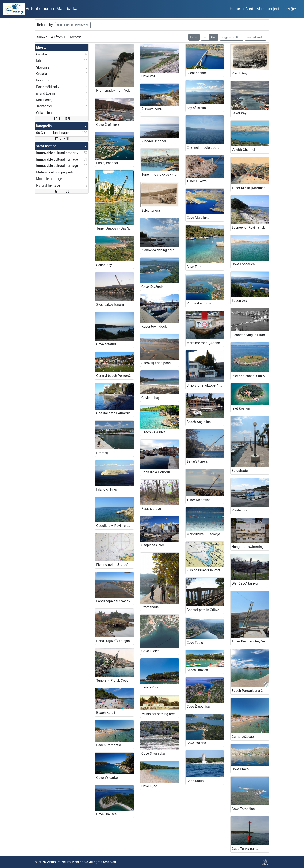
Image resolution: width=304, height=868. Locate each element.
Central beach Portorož (113, 376)
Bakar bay (239, 113)
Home (235, 9)
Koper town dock (154, 327)
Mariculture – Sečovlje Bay (205, 534)
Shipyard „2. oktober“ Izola (205, 385)
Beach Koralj (106, 713)
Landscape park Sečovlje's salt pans (115, 601)
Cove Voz (148, 76)
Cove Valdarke (107, 778)
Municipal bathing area (159, 714)
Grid (214, 37)
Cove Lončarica (243, 264)
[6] (62, 191)
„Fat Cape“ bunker (245, 583)
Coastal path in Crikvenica (205, 610)
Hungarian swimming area (250, 547)
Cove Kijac (149, 786)
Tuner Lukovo (197, 181)
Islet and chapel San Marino (250, 376)
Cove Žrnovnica (198, 706)
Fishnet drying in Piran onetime (250, 335)
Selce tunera (151, 210)
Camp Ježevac (243, 737)
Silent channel (197, 73)
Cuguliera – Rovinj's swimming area (115, 526)
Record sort (254, 37)
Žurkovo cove (151, 109)
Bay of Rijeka (196, 108)
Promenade (150, 607)
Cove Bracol (241, 769)
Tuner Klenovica (199, 500)
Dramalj (102, 453)
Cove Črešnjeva (108, 125)
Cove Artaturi (106, 344)
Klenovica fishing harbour (160, 250)
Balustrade (240, 471)
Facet (194, 37)
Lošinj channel (107, 163)
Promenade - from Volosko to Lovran (115, 90)
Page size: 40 (230, 37)
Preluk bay (239, 73)
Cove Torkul (195, 267)
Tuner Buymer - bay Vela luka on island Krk (250, 641)
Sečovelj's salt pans (156, 363)
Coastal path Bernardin (113, 413)
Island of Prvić (107, 489)
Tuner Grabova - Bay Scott (115, 228)
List (205, 37)
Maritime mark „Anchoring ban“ (205, 343)
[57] (62, 119)
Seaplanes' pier (153, 545)
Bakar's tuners (197, 462)
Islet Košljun (241, 408)
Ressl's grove (151, 509)
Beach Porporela (109, 745)
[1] (62, 139)
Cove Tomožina (243, 809)
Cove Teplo (195, 643)
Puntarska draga (199, 303)
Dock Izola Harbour (156, 472)
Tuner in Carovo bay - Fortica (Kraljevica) (160, 174)
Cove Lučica (151, 651)
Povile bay (239, 510)
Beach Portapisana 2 (247, 691)
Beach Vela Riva (153, 432)
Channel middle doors (203, 148)
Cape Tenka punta (245, 849)
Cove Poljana (196, 743)
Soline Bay (104, 265)
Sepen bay (239, 301)
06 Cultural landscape (73, 25)
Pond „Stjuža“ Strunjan (113, 641)
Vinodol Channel (154, 141)
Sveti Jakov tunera (110, 305)
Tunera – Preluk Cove (112, 681)
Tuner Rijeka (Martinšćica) (250, 188)
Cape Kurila (195, 781)
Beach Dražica (197, 670)
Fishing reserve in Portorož (205, 570)
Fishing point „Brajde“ (112, 565)
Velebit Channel (243, 150)
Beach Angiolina (199, 422)
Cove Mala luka (198, 218)
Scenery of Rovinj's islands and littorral (250, 228)
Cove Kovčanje (152, 287)
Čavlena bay (151, 398)
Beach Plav (150, 687)
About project (268, 9)
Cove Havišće (106, 814)
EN (289, 9)
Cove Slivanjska (153, 754)
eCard (248, 9)
